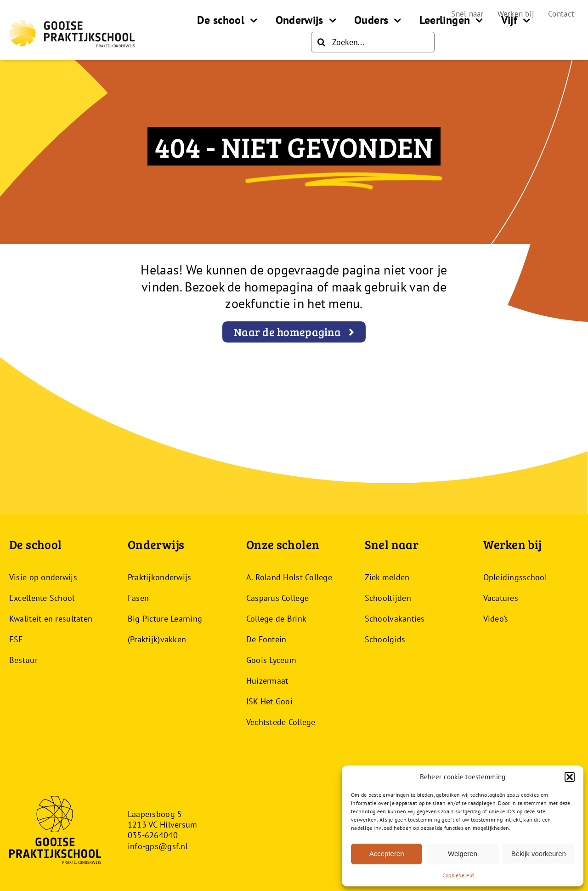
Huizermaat (267, 681)
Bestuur (23, 660)
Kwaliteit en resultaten (51, 619)
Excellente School (42, 598)
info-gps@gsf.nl (158, 846)
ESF (16, 639)
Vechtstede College (281, 722)
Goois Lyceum (271, 660)
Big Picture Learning (165, 619)
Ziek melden (387, 577)
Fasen (138, 598)
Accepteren (387, 854)
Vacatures (501, 598)
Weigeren (463, 854)
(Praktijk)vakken (157, 639)
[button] (570, 777)
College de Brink (276, 619)
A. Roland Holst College (289, 577)
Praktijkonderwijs (160, 577)
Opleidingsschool (515, 577)
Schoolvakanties (395, 619)
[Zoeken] (321, 42)
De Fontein (266, 639)
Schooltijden (388, 598)
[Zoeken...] (373, 42)
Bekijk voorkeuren (539, 854)
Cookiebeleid (458, 875)
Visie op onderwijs (43, 577)
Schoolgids (385, 639)
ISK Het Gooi (269, 701)
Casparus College (277, 598)
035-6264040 (153, 835)
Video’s (496, 619)
